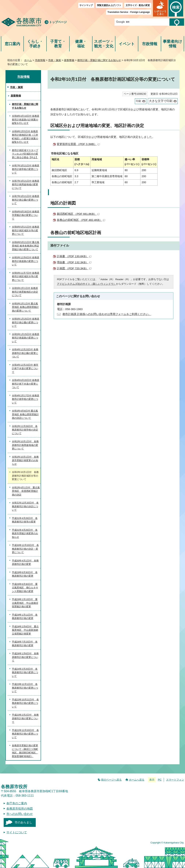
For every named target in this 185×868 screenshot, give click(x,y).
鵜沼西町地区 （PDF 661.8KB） (78, 214)
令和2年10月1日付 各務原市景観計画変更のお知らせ (25, 460)
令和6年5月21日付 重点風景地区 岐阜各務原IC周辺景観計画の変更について (26, 246)
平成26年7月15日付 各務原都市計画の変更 (25, 644)
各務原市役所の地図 (20, 809)
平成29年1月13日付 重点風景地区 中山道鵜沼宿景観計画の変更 (25, 603)
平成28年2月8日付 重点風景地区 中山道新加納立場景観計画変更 (25, 630)
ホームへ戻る (137, 780)
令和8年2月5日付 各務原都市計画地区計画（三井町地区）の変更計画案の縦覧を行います (25, 137)
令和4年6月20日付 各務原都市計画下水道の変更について (26, 384)
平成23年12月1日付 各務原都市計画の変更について (25, 688)
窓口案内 (12, 44)
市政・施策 (55, 60)
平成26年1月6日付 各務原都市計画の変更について (25, 657)
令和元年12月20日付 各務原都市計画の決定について (25, 506)
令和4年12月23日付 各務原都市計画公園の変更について (25, 353)
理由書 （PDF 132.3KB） (74, 262)
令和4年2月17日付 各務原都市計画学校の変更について (26, 399)
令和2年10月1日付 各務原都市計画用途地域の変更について (25, 445)
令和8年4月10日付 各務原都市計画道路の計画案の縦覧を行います (26, 120)
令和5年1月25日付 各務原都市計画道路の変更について (26, 338)
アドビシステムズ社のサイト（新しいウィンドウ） (86, 284)
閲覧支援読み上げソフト (109, 5)
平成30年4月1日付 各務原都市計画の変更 (25, 562)
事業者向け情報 (173, 44)
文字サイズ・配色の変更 (138, 5)
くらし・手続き (35, 44)
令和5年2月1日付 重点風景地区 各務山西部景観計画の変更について (25, 307)
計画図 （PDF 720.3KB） (74, 268)
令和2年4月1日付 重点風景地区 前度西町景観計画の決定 (26, 491)
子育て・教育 (58, 44)
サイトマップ (86, 5)
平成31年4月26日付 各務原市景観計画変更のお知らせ (25, 534)
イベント (127, 44)
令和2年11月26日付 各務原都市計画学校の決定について (25, 430)
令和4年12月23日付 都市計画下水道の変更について (25, 368)
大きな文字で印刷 (161, 101)
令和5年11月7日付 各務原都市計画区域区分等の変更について (26, 276)
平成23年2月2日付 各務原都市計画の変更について (25, 718)
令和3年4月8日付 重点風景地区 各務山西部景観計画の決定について (25, 414)
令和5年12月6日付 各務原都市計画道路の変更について (26, 261)
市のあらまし (23, 822)
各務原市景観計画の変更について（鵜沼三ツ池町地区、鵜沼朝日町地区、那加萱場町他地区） (25, 751)
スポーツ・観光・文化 (104, 44)
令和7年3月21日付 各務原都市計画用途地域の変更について (26, 185)
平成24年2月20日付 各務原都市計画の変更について (25, 672)
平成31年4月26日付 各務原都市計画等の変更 (25, 520)
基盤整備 (69, 60)
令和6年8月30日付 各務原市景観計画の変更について (26, 215)
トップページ (58, 22)
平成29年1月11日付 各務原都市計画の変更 (25, 617)
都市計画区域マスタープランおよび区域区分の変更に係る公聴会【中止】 (25, 154)
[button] (160, 8)
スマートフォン (175, 780)
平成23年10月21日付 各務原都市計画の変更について (25, 703)
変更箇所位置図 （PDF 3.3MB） (78, 144)
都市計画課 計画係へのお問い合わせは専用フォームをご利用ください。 (107, 314)
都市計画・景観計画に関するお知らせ (99, 60)
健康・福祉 (81, 44)
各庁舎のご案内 (17, 803)
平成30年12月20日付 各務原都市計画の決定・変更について (25, 549)
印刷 (138, 101)
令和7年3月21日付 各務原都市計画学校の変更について (26, 169)
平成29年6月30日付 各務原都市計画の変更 (25, 574)
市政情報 (150, 44)
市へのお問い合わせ (20, 814)
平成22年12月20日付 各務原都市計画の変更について (25, 734)
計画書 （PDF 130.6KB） (74, 256)
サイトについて (17, 832)
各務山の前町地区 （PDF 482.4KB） (81, 220)
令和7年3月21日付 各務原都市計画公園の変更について (26, 200)
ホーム (28, 60)
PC (160, 780)
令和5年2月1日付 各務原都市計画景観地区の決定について (25, 292)
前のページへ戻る (111, 780)
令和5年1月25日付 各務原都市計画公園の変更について (26, 322)
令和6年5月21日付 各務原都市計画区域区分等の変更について (26, 230)
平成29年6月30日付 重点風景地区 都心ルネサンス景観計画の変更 (25, 588)
